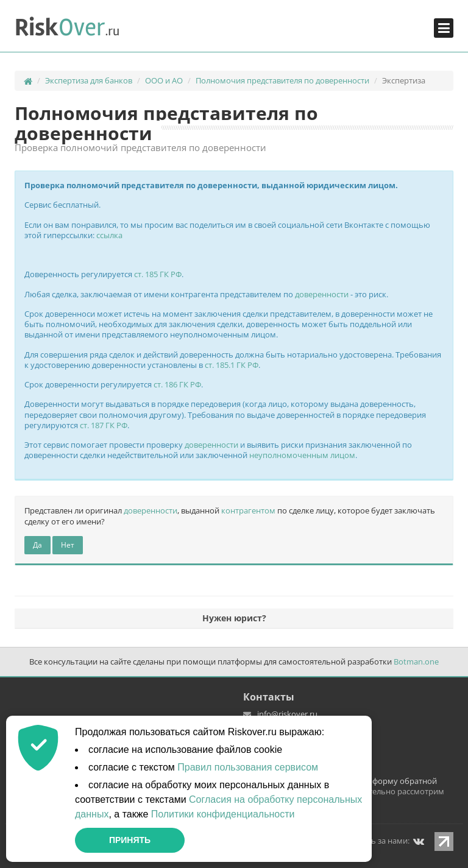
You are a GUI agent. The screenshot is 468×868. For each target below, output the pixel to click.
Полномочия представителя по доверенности (282, 80)
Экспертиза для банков (89, 80)
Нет (68, 545)
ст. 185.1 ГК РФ (232, 365)
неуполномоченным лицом (302, 455)
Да (37, 545)
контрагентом (248, 510)
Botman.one (416, 662)
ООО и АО (164, 80)
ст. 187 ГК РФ (104, 425)
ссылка (109, 235)
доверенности (322, 294)
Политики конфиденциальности (223, 814)
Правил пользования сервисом (248, 767)
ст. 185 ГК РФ (158, 274)
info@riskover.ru (287, 714)
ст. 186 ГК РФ (177, 384)
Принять (130, 840)
